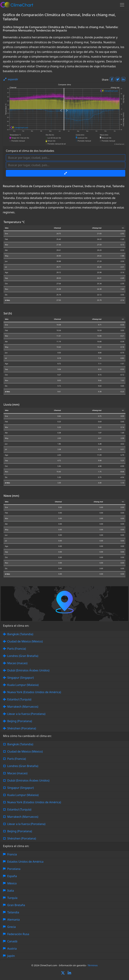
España (12, 876)
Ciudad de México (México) (25, 641)
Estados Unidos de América (25, 862)
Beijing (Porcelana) (20, 721)
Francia (12, 854)
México (12, 883)
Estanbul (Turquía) (19, 699)
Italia (11, 891)
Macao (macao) (17, 663)
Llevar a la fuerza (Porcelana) (26, 714)
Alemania (13, 920)
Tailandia (13, 912)
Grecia (12, 927)
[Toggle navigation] (122, 5)
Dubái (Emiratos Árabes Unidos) (28, 670)
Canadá (12, 941)
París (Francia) (17, 649)
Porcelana (14, 869)
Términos (93, 965)
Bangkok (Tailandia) (20, 634)
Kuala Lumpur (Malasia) (23, 685)
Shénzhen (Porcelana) (22, 728)
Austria (12, 949)
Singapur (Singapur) (21, 678)
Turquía (12, 898)
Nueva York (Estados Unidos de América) (34, 692)
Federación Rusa (18, 934)
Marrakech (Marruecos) (23, 707)
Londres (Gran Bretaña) (23, 656)
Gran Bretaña (16, 905)
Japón (11, 956)
